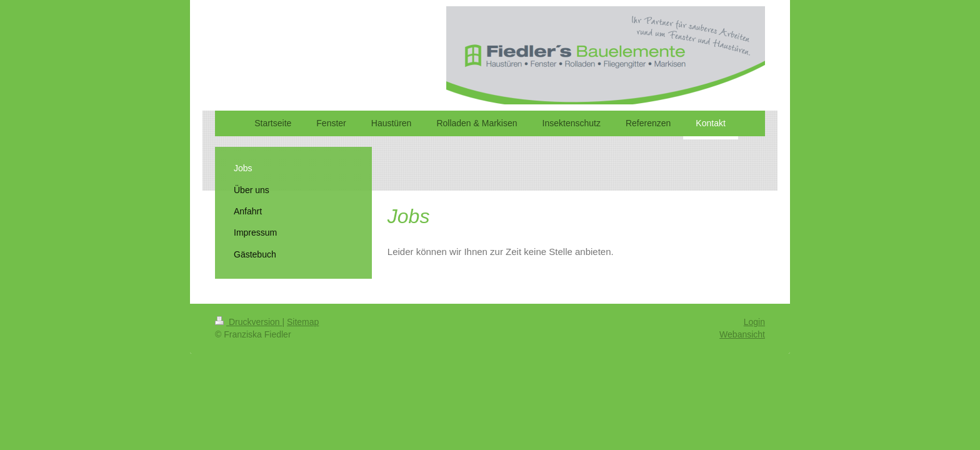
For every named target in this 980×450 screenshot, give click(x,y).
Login (754, 322)
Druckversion (248, 322)
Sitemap (303, 322)
